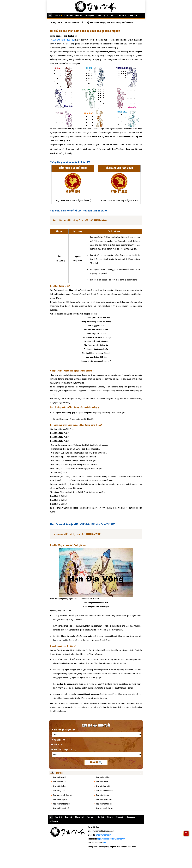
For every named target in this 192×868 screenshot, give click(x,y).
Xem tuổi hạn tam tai (104, 804)
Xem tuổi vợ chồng (103, 777)
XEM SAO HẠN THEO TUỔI (64, 40)
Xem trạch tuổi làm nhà (105, 808)
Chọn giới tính (58, 740)
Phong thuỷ (89, 15)
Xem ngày (101, 15)
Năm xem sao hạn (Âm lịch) (64, 750)
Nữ (61, 745)
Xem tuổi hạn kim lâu (104, 799)
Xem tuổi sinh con (60, 782)
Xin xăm (109, 817)
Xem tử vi (68, 15)
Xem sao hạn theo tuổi (104, 791)
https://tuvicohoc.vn (103, 835)
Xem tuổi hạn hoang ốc (62, 804)
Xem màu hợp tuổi (103, 786)
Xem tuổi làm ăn (102, 782)
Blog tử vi (133, 15)
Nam (54, 745)
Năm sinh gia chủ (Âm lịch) (63, 730)
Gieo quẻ (119, 817)
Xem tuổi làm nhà (59, 777)
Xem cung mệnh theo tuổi (63, 795)
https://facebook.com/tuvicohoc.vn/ (111, 839)
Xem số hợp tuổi (59, 791)
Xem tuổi (79, 15)
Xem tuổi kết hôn (102, 795)
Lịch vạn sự (121, 15)
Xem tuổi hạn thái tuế (61, 808)
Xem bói (111, 15)
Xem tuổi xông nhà (60, 799)
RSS (105, 843)
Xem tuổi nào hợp (59, 786)
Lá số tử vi (58, 15)
